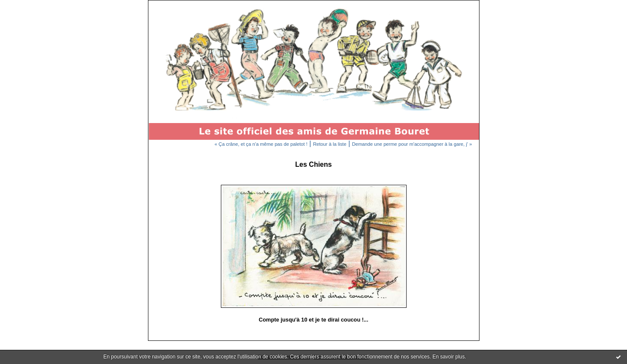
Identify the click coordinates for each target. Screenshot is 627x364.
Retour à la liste (330, 144)
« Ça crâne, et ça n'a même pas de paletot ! (261, 144)
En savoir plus (448, 357)
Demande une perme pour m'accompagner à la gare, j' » (412, 144)
